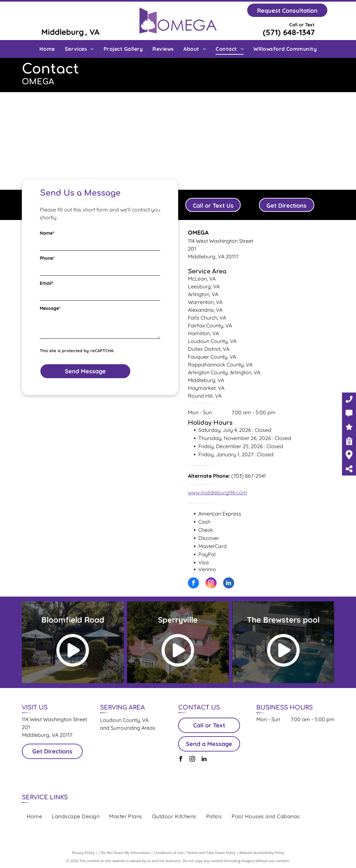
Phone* (47, 258)
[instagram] (211, 584)
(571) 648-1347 (289, 32)
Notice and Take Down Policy (211, 853)
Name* (47, 233)
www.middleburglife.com (218, 492)
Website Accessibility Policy (262, 853)
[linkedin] (229, 584)
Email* (47, 283)
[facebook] (193, 584)
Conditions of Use (169, 853)
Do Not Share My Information (126, 853)
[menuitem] (47, 49)
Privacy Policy (83, 853)
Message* (50, 308)
